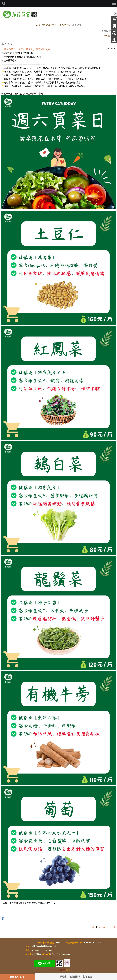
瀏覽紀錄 (77, 25)
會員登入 (14, 977)
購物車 (63, 977)
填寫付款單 (75, 977)
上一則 (91, 927)
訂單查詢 (88, 977)
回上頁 (102, 927)
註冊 (22, 977)
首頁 (105, 31)
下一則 (112, 927)
